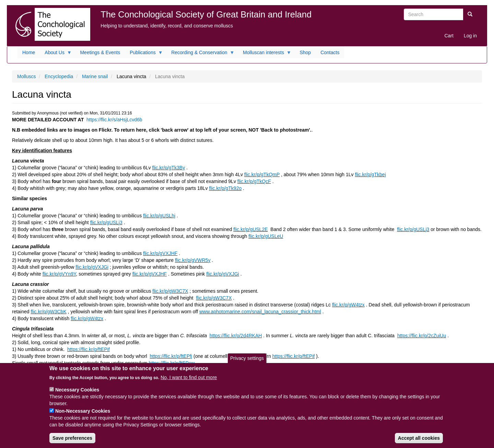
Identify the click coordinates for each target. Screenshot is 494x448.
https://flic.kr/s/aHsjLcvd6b (114, 120)
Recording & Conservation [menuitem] (200, 54)
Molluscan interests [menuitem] (265, 54)
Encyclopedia (59, 76)
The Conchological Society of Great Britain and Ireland (206, 14)
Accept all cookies (419, 442)
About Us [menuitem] (56, 54)
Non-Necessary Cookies (83, 415)
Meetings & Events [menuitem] (100, 52)
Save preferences (72, 442)
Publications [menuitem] (144, 54)
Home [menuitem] (29, 52)
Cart (449, 36)
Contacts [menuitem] (330, 52)
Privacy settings (247, 362)
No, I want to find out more (189, 381)
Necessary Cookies (77, 393)
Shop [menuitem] (305, 52)
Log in (470, 36)
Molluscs (26, 76)
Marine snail (95, 76)
